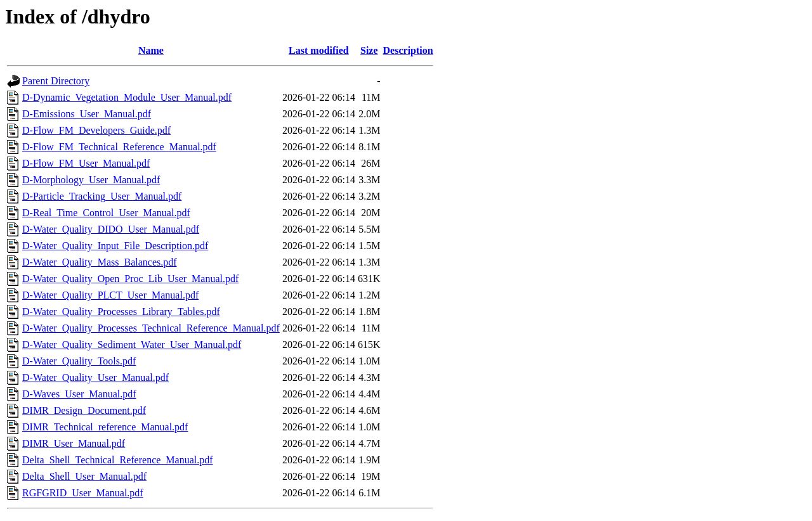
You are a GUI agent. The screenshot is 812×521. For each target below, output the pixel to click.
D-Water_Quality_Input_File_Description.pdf (115, 246)
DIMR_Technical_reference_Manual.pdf (105, 427)
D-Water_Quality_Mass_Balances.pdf (100, 262)
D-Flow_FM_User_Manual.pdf (86, 163)
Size (369, 50)
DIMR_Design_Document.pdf (84, 410)
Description (408, 50)
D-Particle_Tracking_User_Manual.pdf (102, 196)
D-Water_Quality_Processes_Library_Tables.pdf (121, 312)
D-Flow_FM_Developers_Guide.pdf (96, 130)
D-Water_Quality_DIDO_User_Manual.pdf (111, 229)
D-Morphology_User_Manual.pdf (91, 180)
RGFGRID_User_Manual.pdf (83, 493)
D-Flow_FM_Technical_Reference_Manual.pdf (119, 147)
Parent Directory (56, 81)
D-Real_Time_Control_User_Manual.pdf (106, 213)
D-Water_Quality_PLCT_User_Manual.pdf (110, 295)
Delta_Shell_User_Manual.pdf (84, 476)
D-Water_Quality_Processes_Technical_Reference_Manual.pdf (151, 328)
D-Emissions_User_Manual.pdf (87, 114)
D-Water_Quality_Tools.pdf (79, 361)
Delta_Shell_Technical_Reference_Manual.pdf (118, 460)
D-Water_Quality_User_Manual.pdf (95, 377)
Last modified (319, 50)
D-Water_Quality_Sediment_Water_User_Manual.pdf (132, 344)
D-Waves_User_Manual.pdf (79, 394)
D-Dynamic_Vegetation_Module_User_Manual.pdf (127, 97)
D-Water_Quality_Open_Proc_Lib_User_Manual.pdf (130, 279)
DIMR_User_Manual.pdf (74, 443)
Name (151, 50)
